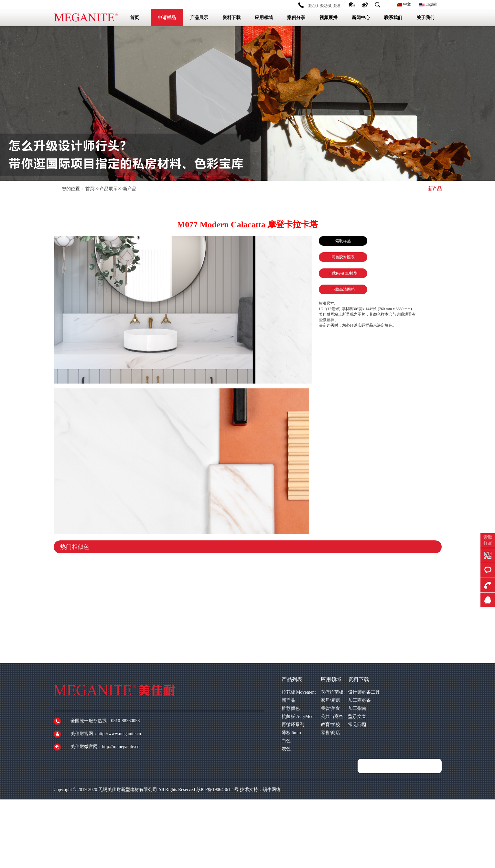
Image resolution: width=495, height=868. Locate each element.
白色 (286, 741)
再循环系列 (293, 725)
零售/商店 (330, 733)
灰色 (286, 749)
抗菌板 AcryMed (298, 716)
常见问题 (357, 725)
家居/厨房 (330, 700)
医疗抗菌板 (332, 692)
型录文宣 (357, 716)
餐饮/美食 (330, 708)
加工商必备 (360, 700)
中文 (404, 4)
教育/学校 (330, 725)
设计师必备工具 (364, 692)
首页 (90, 189)
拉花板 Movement (299, 692)
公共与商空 (332, 716)
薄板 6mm (291, 733)
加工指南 (357, 708)
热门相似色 (75, 547)
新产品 (435, 189)
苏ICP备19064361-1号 (217, 790)
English (428, 4)
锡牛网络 (272, 790)
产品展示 (109, 189)
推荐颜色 (291, 708)
